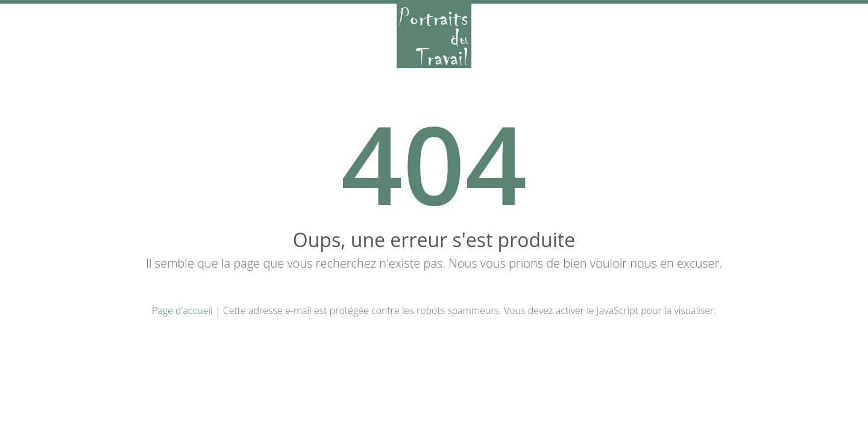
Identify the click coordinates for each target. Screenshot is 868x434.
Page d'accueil (182, 310)
